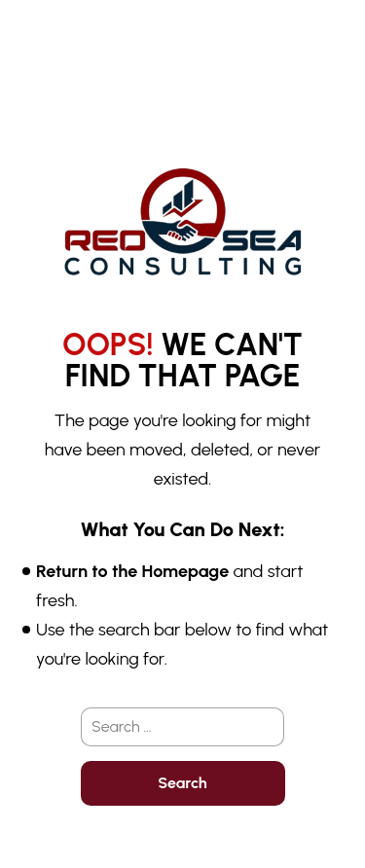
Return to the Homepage (132, 571)
